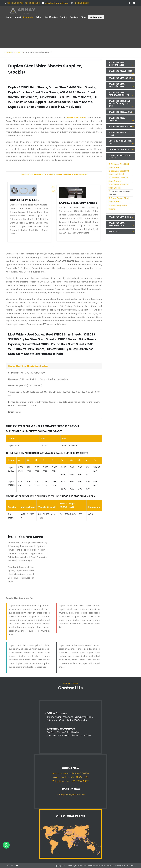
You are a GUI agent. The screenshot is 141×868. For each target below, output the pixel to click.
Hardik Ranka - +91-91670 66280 (71, 773)
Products (18, 52)
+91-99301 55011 (32, 3)
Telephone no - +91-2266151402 (71, 781)
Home (9, 52)
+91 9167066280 (81, 3)
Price (39, 17)
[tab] (121, 64)
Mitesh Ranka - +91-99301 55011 (71, 777)
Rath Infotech (129, 865)
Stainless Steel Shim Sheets (121, 157)
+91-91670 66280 (15, 3)
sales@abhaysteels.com (57, 3)
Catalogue (96, 17)
